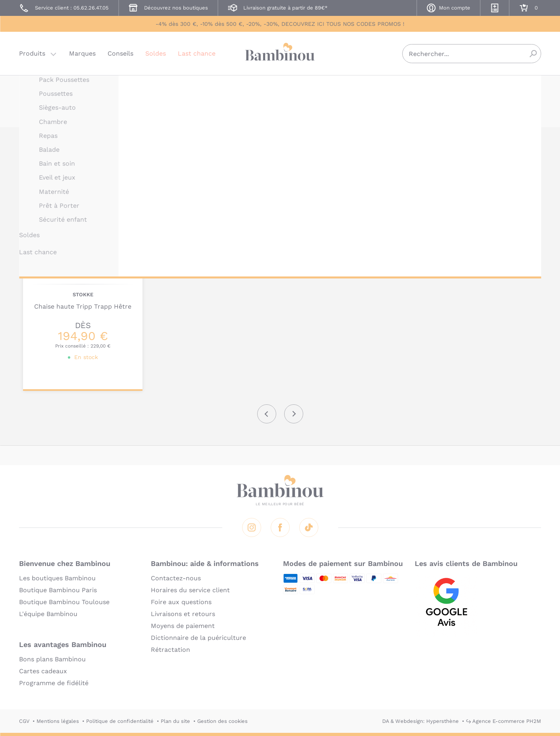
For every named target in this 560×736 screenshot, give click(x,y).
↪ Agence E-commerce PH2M (503, 721)
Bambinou (280, 53)
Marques (82, 53)
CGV (24, 721)
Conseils (120, 53)
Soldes (156, 53)
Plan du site (175, 721)
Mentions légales (58, 721)
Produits (32, 53)
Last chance (197, 53)
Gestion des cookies (222, 721)
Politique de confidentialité (120, 721)
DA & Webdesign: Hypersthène (420, 721)
